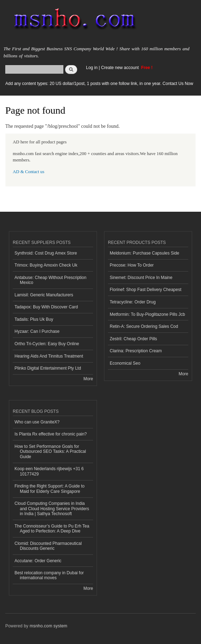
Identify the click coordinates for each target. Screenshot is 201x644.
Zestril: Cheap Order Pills (133, 339)
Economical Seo (125, 363)
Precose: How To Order (132, 265)
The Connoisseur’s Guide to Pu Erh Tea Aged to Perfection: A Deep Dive (52, 529)
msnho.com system (48, 626)
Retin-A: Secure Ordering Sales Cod (144, 326)
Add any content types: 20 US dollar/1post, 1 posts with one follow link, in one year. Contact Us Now (99, 84)
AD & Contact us (28, 172)
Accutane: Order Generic (38, 561)
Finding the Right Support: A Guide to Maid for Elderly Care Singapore (50, 489)
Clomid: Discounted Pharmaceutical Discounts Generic (48, 546)
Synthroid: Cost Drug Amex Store (46, 253)
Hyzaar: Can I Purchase (37, 331)
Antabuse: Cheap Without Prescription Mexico (50, 280)
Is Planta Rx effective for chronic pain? (51, 434)
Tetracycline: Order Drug (133, 302)
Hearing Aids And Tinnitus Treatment (49, 356)
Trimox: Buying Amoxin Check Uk (46, 265)
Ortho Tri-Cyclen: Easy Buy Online (47, 344)
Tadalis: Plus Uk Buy (34, 319)
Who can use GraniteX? (37, 422)
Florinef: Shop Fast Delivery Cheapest (146, 290)
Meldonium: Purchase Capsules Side (145, 253)
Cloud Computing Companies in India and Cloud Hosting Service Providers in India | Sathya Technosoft (52, 509)
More (88, 379)
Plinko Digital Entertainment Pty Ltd (48, 368)
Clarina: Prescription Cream (136, 351)
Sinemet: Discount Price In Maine (141, 278)
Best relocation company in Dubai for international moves (49, 575)
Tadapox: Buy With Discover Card (46, 307)
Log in (92, 68)
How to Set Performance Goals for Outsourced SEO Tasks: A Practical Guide (50, 452)
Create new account (120, 68)
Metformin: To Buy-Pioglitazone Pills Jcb (147, 314)
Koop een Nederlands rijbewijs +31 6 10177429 (49, 471)
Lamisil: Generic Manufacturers (44, 295)
